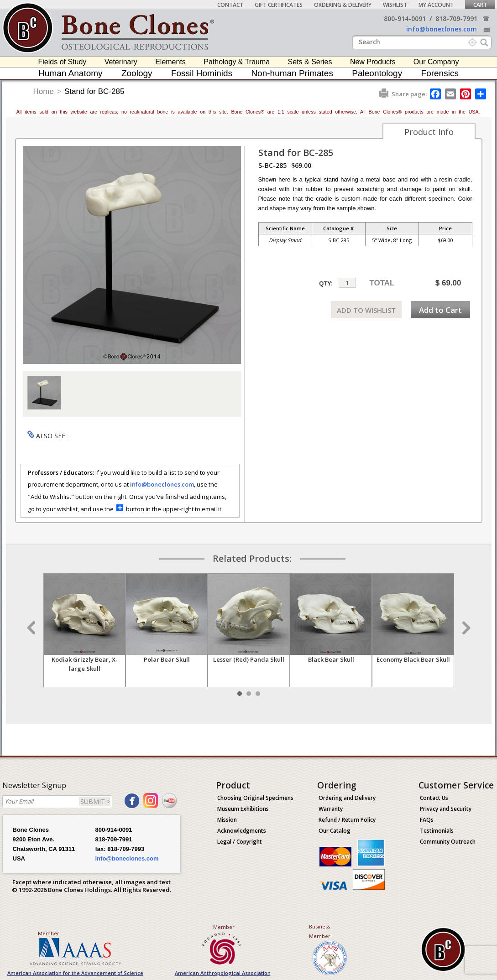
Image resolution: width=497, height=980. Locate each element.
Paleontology (377, 73)
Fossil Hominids (202, 73)
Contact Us (434, 798)
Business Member (320, 931)
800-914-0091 (405, 18)
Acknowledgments (242, 831)
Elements (170, 62)
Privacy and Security (446, 809)
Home (44, 91)
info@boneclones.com (442, 29)
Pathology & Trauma (237, 62)
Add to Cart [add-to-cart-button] (440, 310)
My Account (436, 5)
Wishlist (395, 5)
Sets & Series (310, 62)
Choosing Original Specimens (255, 798)
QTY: (326, 283)
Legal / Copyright (240, 842)
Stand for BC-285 (94, 91)
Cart (480, 5)
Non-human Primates (292, 73)
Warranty (331, 809)
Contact (230, 5)
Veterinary (121, 62)
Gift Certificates (279, 5)
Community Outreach (448, 842)
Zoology (137, 73)
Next (465, 628)
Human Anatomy (70, 73)
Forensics (440, 73)
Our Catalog (335, 831)
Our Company (436, 62)
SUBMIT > (95, 801)
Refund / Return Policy (347, 820)
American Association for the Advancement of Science (75, 973)
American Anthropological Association (223, 973)
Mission (227, 820)
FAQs (427, 820)
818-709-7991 (456, 18)
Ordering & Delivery (343, 5)
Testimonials (437, 831)
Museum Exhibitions (243, 809)
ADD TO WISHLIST (366, 310)
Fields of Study (63, 62)
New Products (373, 62)
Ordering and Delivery (347, 798)
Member (49, 933)
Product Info (429, 132)
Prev (32, 628)
